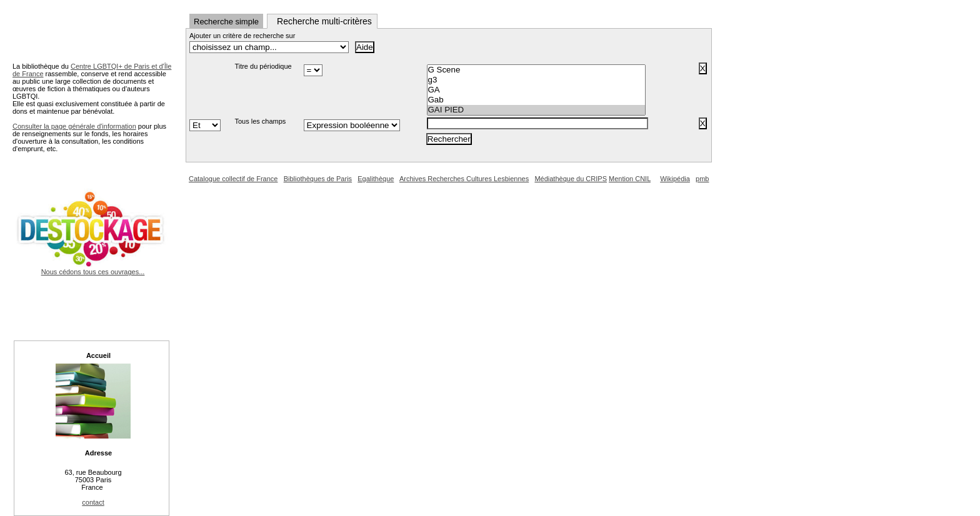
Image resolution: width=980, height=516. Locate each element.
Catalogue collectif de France (233, 179)
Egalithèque (376, 179)
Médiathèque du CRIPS (571, 179)
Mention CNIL (630, 179)
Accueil (98, 355)
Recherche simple (226, 22)
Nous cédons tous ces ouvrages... (93, 268)
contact (93, 502)
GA (536, 90)
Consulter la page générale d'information (74, 126)
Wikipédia (675, 179)
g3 (536, 80)
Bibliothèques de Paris (318, 179)
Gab (536, 100)
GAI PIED (536, 110)
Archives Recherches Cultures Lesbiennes (464, 179)
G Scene (536, 70)
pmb (702, 179)
